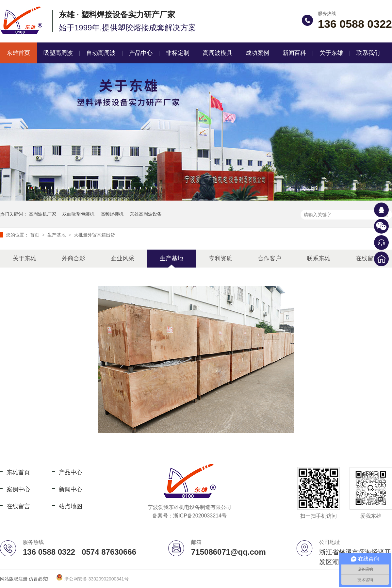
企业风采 (122, 258)
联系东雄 (318, 258)
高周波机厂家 (42, 214)
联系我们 (368, 53)
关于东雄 (331, 53)
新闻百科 (294, 53)
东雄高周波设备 (146, 214)
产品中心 (141, 53)
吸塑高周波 (58, 53)
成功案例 (257, 53)
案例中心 (18, 489)
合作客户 (269, 258)
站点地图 (71, 506)
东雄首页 (18, 472)
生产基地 (57, 235)
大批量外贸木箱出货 (94, 235)
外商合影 (73, 258)
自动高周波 (101, 53)
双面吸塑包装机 (78, 214)
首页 (35, 235)
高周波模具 (218, 53)
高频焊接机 (112, 214)
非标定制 (178, 53)
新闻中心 (71, 489)
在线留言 (367, 258)
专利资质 (220, 258)
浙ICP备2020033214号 (200, 516)
